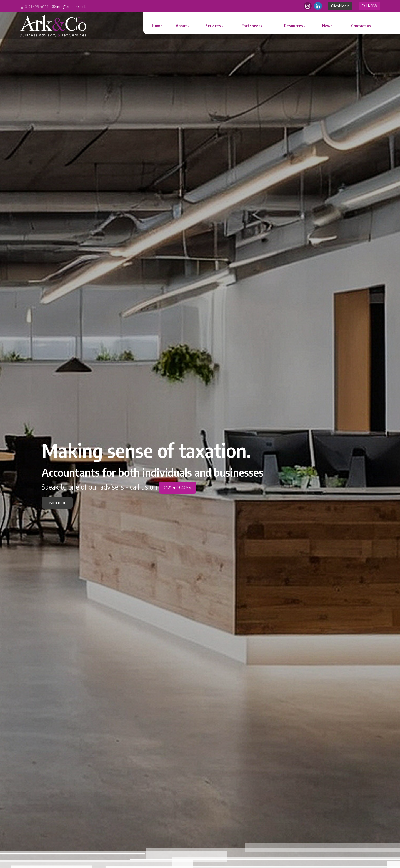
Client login (340, 6)
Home (157, 26)
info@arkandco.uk (71, 7)
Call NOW (369, 6)
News (329, 26)
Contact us (361, 26)
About (183, 26)
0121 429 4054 (178, 488)
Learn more (57, 503)
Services (215, 26)
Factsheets (253, 26)
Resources (295, 26)
